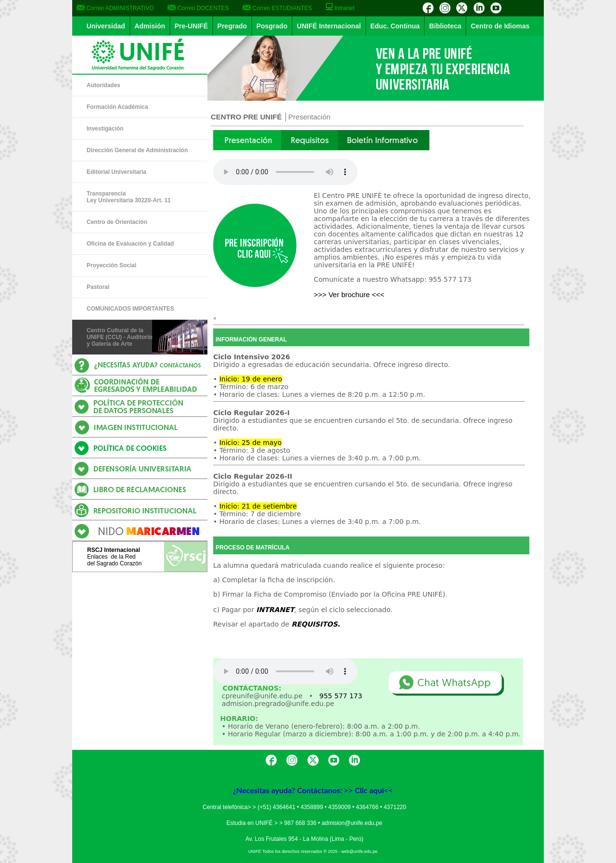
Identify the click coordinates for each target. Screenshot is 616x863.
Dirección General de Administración (137, 150)
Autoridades (103, 85)
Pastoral (98, 287)
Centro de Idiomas (500, 26)
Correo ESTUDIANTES (277, 8)
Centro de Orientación (117, 222)
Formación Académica (117, 107)
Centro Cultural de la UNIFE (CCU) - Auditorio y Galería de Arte (120, 337)
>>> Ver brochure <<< (349, 294)
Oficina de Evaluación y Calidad (130, 244)
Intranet (340, 8)
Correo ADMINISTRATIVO (115, 8)
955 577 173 (341, 696)
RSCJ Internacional (114, 550)
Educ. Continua (395, 26)
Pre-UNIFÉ (191, 26)
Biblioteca (445, 26)
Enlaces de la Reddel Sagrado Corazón (114, 560)
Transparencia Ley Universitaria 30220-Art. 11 (129, 197)
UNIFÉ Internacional (329, 26)
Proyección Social (111, 265)
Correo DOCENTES (198, 8)
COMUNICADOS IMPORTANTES (130, 309)
